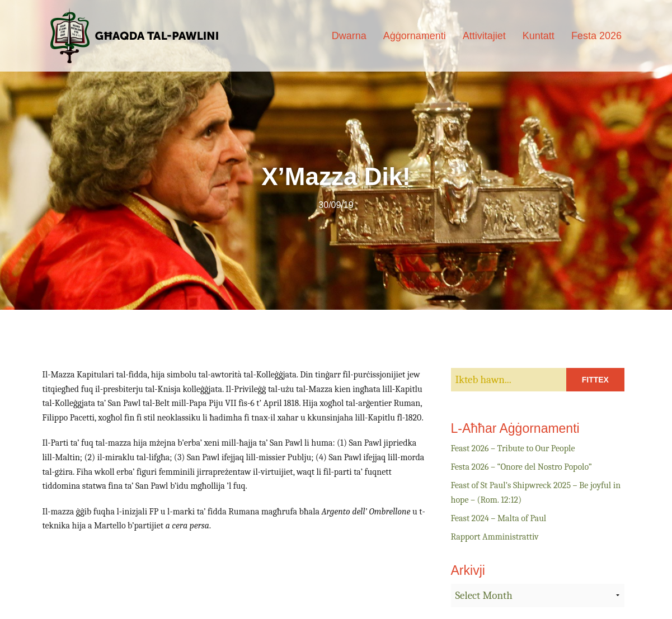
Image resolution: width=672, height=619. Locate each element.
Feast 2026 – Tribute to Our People (513, 448)
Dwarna (349, 36)
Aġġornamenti (415, 36)
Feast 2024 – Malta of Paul (499, 518)
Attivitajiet (484, 36)
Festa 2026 (596, 36)
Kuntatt (539, 36)
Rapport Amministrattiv (495, 537)
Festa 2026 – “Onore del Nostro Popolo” (521, 467)
